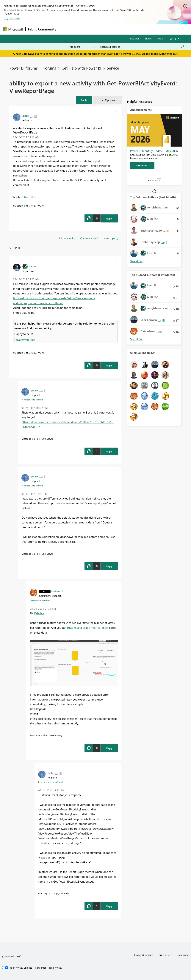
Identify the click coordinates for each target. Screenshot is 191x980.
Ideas (96, 29)
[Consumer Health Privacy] (48, 968)
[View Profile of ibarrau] (33, 266)
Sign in (149, 38)
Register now (12, 18)
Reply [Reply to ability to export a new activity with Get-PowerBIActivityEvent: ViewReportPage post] (109, 218)
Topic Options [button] (106, 100)
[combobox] (142, 47)
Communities (113, 29)
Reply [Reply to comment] (109, 365)
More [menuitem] (142, 29)
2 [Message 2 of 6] (24, 353)
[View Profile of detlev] (26, 116)
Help (161, 38)
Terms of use (165, 955)
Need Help (30, 197)
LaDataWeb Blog (25, 340)
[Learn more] (142, 165)
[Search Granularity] (82, 47)
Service (113, 68)
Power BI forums (24, 68)
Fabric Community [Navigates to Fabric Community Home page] (42, 29)
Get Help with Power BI (81, 68)
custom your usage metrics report (88, 628)
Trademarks (183, 955)
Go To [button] (173, 39)
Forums (65, 29)
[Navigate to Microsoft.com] (13, 29)
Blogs (130, 29)
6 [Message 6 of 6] (33, 439)
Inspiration (81, 29)
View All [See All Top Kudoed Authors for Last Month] (136, 339)
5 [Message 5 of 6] (50, 893)
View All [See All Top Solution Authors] (136, 261)
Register (135, 38)
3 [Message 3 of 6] (33, 554)
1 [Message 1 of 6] (24, 206)
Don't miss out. (169, 54)
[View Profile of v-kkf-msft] (57, 591)
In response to (32, 400)
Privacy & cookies (144, 955)
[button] (84, 100)
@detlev (39, 613)
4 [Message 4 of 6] (41, 735)
